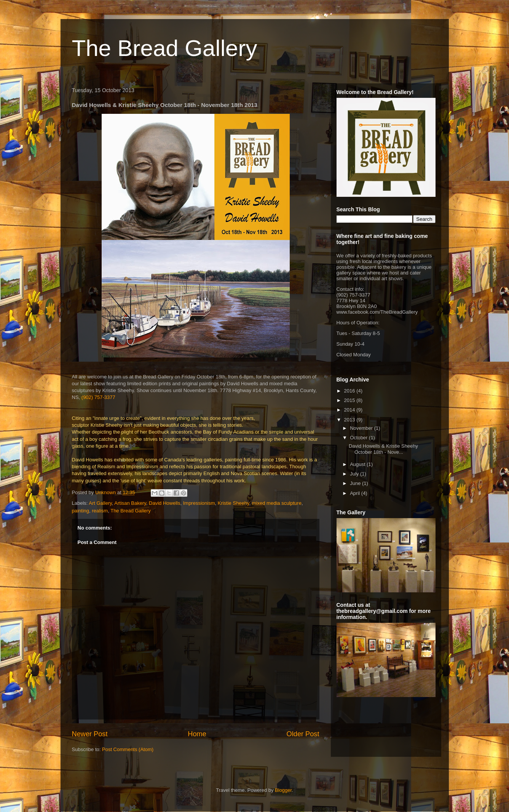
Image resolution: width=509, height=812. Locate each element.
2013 (350, 420)
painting (81, 511)
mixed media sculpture (277, 503)
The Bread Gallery (165, 48)
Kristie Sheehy (234, 503)
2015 (350, 400)
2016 (350, 391)
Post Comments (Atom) (128, 749)
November (362, 428)
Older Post (303, 734)
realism (100, 511)
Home (197, 734)
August (358, 464)
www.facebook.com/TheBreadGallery (377, 312)
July (355, 474)
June (356, 483)
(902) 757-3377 (98, 397)
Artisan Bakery (130, 503)
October (359, 438)
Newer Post (90, 734)
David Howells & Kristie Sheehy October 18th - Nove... (383, 449)
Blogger (283, 790)
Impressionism (199, 503)
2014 (350, 410)
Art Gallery (100, 503)
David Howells (164, 503)
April (356, 493)
